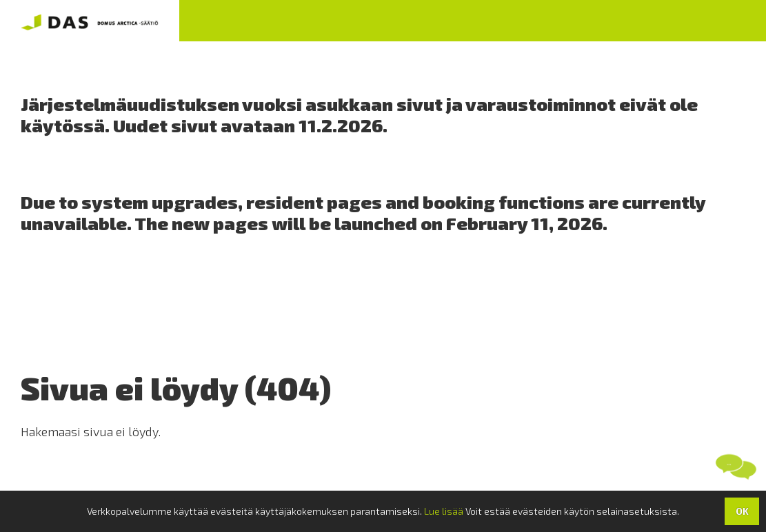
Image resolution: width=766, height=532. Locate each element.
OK (742, 511)
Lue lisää (444, 511)
